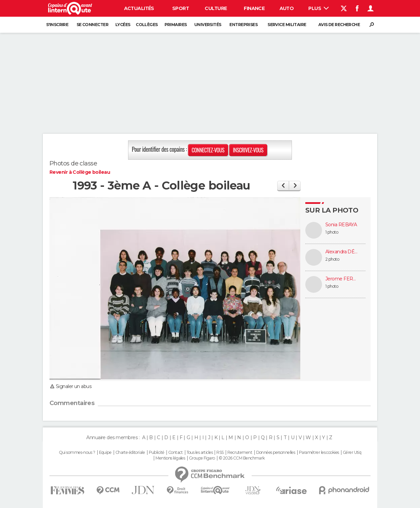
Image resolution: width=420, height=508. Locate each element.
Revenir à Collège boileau (80, 172)
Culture (216, 8)
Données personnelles (276, 453)
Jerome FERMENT (342, 279)
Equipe (105, 453)
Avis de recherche (339, 25)
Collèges (147, 25)
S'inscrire (57, 25)
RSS (220, 453)
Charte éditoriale (130, 453)
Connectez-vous (208, 150)
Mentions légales (170, 458)
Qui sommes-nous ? (77, 453)
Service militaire (287, 25)
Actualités (139, 8)
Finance (254, 8)
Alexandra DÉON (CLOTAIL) (342, 252)
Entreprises (243, 25)
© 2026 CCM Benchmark (242, 458)
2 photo (332, 259)
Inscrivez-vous (248, 150)
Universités (208, 25)
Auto (287, 8)
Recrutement (240, 453)
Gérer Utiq (352, 453)
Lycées (123, 25)
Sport (181, 8)
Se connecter (92, 25)
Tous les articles (200, 453)
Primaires (176, 25)
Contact (175, 453)
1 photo (332, 232)
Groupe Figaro (202, 458)
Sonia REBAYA (341, 225)
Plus (319, 8)
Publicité (157, 453)
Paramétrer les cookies (319, 453)
